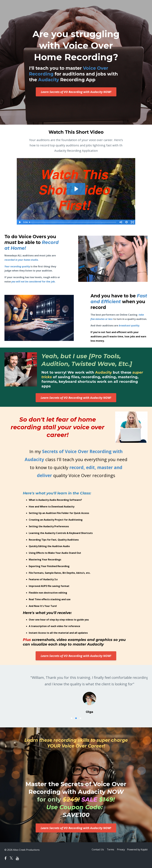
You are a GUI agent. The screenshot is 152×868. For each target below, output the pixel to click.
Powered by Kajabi (137, 850)
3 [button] (80, 718)
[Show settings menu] (126, 222)
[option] (76, 692)
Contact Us (96, 850)
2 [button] (76, 718)
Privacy (120, 850)
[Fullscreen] (132, 222)
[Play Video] (20, 222)
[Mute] (121, 222)
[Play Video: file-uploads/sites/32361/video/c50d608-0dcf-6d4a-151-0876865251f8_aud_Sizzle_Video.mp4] (76, 189)
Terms (109, 850)
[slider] (73, 222)
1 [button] (72, 718)
